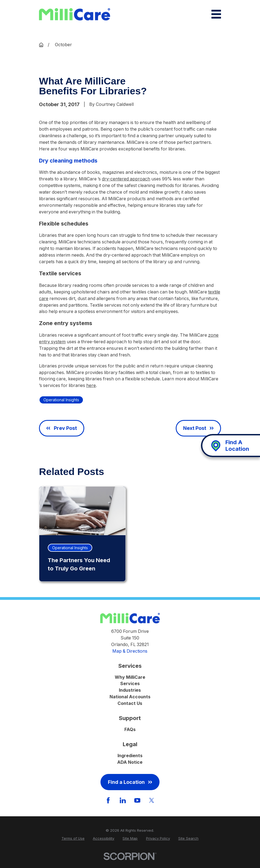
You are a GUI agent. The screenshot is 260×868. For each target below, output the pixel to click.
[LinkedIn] (123, 800)
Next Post (198, 428)
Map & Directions (130, 651)
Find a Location (130, 782)
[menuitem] (73, 839)
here (91, 385)
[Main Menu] (216, 14)
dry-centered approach (126, 179)
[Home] (75, 14)
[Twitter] (152, 800)
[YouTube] (137, 800)
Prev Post (62, 428)
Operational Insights (61, 400)
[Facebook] (108, 800)
